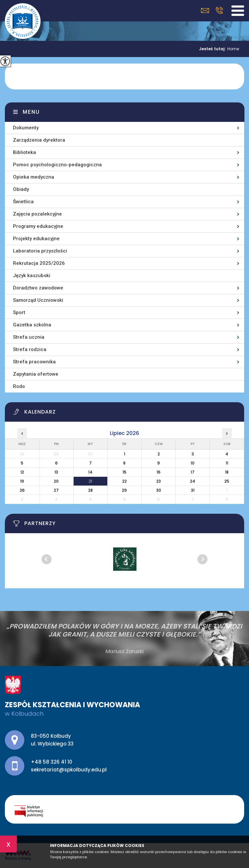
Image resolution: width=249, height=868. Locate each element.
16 (159, 472)
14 (90, 472)
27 (56, 490)
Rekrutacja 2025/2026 (39, 263)
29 (124, 490)
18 (227, 472)
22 (124, 481)
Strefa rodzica (30, 349)
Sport (19, 312)
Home (233, 49)
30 (159, 490)
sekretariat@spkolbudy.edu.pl (205, 11)
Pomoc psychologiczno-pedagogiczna (57, 165)
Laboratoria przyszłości (40, 251)
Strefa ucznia (29, 337)
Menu (31, 112)
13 (56, 472)
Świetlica (23, 202)
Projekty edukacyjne (36, 239)
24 (193, 481)
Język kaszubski (32, 276)
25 (227, 481)
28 (90, 490)
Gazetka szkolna (32, 325)
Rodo (19, 386)
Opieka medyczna (34, 177)
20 (56, 481)
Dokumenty (26, 128)
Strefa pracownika (34, 362)
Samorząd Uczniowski (38, 300)
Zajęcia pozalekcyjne (37, 214)
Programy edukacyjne (38, 226)
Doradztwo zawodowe (38, 288)
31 (193, 490)
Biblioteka (24, 152)
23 (159, 481)
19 (22, 481)
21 (90, 481)
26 (22, 490)
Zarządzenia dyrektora (39, 140)
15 (124, 472)
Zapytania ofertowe (36, 374)
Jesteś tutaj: (213, 49)
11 (227, 463)
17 (193, 472)
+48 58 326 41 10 (219, 10)
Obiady (21, 189)
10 (193, 463)
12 (22, 472)
